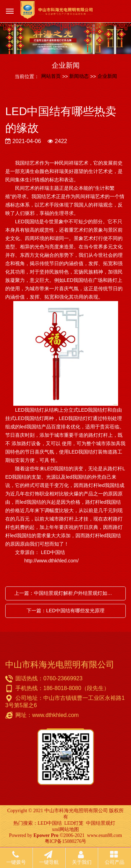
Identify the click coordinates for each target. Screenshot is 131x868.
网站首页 (51, 76)
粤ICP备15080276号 (66, 841)
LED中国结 (50, 823)
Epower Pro (46, 835)
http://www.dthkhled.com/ (42, 561)
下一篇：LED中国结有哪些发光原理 (65, 611)
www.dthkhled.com (55, 715)
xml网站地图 (66, 829)
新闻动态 (79, 76)
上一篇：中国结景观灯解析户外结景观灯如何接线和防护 (67, 593)
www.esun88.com (104, 835)
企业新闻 (107, 76)
